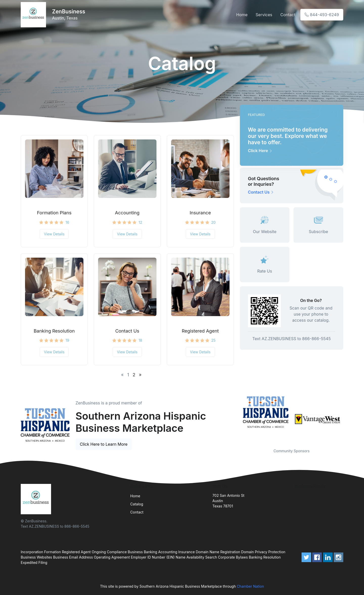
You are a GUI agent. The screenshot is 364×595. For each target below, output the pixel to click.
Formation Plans (54, 213)
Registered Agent (200, 331)
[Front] (34, 15)
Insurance (200, 213)
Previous (236, 419)
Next (347, 419)
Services (264, 15)
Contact (288, 15)
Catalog (137, 504)
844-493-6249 (322, 15)
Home (242, 15)
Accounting (127, 213)
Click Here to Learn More (104, 444)
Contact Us (127, 331)
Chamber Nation (251, 586)
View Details (54, 234)
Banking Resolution (54, 331)
